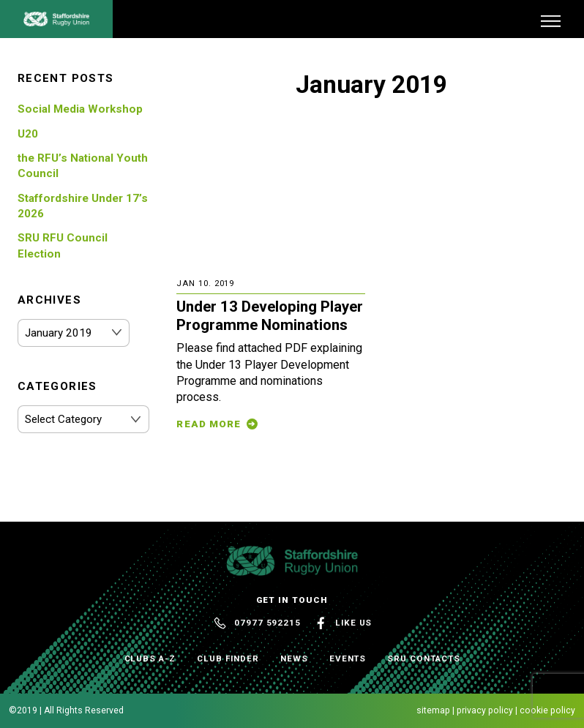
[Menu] (551, 21)
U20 (28, 134)
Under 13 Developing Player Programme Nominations (270, 316)
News (294, 658)
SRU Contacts (423, 658)
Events (348, 658)
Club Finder (228, 658)
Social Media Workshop (80, 109)
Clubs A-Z (150, 658)
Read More (209, 424)
